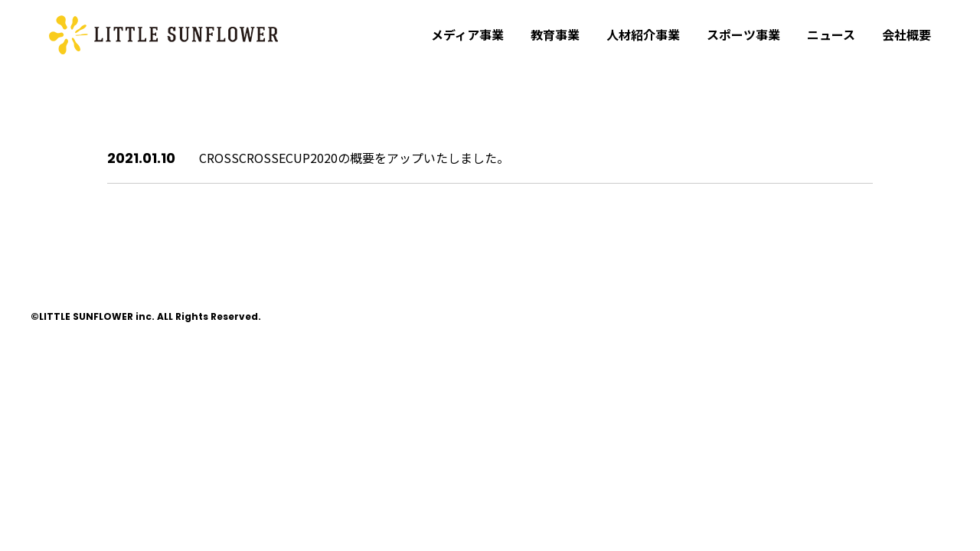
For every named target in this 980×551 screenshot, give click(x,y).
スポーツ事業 (743, 34)
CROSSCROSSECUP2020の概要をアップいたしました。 (354, 158)
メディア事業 (467, 34)
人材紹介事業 (643, 34)
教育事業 (555, 34)
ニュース (831, 34)
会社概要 (906, 34)
